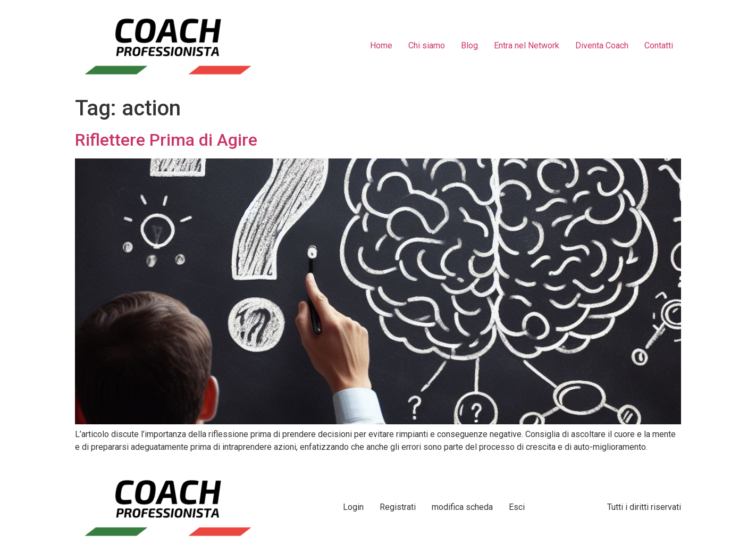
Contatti (659, 45)
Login (353, 507)
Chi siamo (427, 45)
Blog (469, 45)
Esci (517, 507)
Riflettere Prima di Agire (166, 140)
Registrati (398, 507)
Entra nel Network (527, 45)
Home (381, 45)
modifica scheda (462, 507)
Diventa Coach (602, 45)
